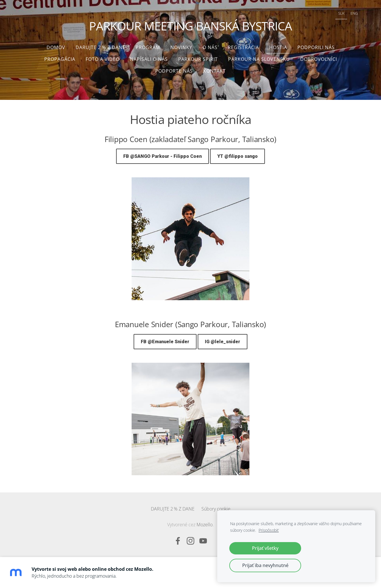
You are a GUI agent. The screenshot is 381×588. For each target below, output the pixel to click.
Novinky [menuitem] (181, 47)
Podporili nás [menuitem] (316, 47)
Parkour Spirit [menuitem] (198, 59)
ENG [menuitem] (354, 13)
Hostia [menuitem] (278, 47)
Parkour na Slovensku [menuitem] (259, 59)
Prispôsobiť (269, 530)
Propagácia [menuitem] (60, 59)
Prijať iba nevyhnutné (265, 565)
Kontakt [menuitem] (214, 71)
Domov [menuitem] (56, 47)
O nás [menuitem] (210, 47)
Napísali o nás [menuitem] (149, 59)
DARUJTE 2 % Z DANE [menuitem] (100, 47)
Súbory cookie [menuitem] (216, 509)
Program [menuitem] (148, 47)
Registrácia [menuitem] (243, 47)
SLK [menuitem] (341, 13)
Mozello (205, 525)
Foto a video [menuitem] (103, 59)
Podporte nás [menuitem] (174, 71)
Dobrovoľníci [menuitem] (319, 59)
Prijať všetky (265, 548)
